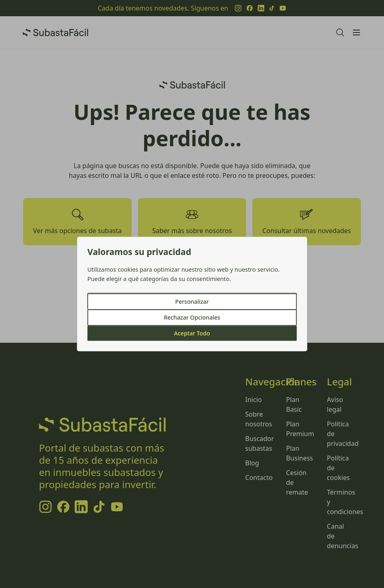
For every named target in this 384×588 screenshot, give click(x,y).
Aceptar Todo (192, 334)
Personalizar (192, 302)
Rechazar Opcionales (192, 318)
